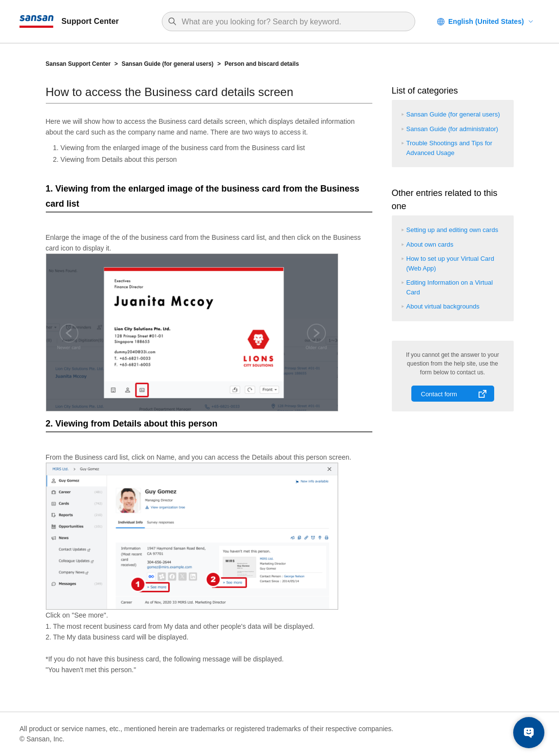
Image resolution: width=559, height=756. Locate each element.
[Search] (293, 22)
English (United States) (486, 21)
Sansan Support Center (78, 64)
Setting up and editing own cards (453, 230)
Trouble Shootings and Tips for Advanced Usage (450, 148)
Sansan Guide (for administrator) (453, 129)
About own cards (430, 244)
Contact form (439, 394)
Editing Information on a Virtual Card (450, 287)
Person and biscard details (262, 64)
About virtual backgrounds (443, 306)
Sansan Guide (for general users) (167, 64)
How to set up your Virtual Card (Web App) (450, 263)
